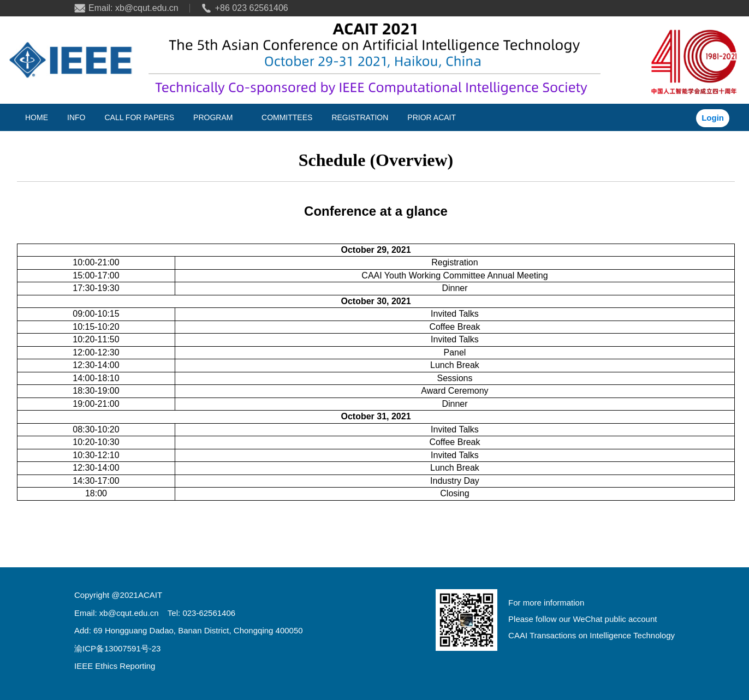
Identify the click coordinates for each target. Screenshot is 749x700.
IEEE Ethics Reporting (115, 666)
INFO (76, 117)
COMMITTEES (287, 117)
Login (713, 118)
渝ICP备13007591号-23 (117, 648)
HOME (37, 117)
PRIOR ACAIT (432, 117)
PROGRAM (213, 117)
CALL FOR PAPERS (139, 117)
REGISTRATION (360, 117)
